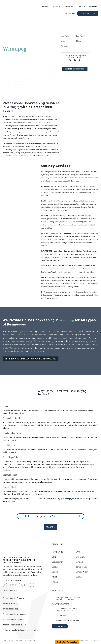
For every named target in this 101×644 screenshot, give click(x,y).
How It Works (57, 552)
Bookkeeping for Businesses (14, 598)
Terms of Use (81, 567)
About (54, 577)
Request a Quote (88, 13)
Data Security (57, 562)
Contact (55, 567)
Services (45, 7)
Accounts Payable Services (13, 619)
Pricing (82, 7)
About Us (56, 7)
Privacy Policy (82, 572)
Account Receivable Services (14, 625)
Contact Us (94, 7)
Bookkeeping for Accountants (15, 614)
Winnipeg (15, 49)
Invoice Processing (10, 609)
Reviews (79, 562)
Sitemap (79, 577)
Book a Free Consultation (67, 642)
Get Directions (60, 626)
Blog (54, 557)
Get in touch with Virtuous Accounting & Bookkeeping (31, 359)
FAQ (78, 552)
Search (51, 527)
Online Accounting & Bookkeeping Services (20, 630)
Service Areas (69, 7)
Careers (55, 572)
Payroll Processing (10, 603)
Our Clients (81, 557)
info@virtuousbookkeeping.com (67, 620)
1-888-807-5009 (71, 13)
